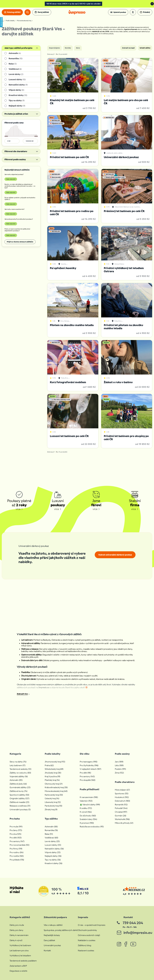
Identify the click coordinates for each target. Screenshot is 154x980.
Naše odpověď (11, 179)
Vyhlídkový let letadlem (20, 956)
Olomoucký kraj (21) (54, 784)
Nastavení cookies (86, 951)
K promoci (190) (87, 823)
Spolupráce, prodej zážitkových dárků (61, 930)
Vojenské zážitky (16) (19, 776)
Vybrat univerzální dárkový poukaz (115, 555)
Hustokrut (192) (122, 797)
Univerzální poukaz (52, 945)
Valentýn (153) (86, 801)
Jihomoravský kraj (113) (55, 762)
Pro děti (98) (85, 773)
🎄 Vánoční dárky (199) (90, 805)
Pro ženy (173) (16, 830)
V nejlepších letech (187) (90, 769)
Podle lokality (10, 21)
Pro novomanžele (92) (19, 845)
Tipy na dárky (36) (53, 860)
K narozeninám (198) (89, 797)
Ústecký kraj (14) (52, 798)
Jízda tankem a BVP (18, 966)
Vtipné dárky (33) (53, 852)
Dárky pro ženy (16, 930)
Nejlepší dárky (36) (53, 856)
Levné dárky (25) (52, 841)
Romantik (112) (121, 805)
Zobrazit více (22, 694)
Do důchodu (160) (88, 816)
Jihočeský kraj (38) (53, 773)
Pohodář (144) (121, 808)
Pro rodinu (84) (17, 852)
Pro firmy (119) (16, 849)
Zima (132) (119, 773)
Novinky (68, 48)
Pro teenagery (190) (88, 762)
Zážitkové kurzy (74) (18, 791)
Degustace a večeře (18, 971)
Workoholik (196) (122, 819)
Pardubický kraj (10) (53, 806)
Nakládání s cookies (87, 940)
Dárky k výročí (16, 940)
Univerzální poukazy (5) (20, 809)
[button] (118, 12)
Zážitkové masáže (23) (19, 802)
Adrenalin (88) (51, 827)
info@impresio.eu (138, 933)
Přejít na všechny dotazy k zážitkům (20, 242)
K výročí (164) (86, 812)
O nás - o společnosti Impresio (92, 925)
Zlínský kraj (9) (51, 809)
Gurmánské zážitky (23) (20, 787)
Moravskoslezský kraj (24, 21)
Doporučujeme (54, 48)
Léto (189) (119, 765)
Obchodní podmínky (87, 930)
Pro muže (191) (16, 827)
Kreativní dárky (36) (53, 863)
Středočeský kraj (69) (54, 769)
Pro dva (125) (15, 834)
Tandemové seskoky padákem (23, 961)
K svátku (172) (86, 808)
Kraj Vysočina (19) (52, 776)
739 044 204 (133, 923)
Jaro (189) (119, 762)
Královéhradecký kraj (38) (56, 787)
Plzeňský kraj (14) (52, 780)
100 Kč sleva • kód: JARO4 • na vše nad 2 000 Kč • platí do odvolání (73, 4)
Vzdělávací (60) (51, 838)
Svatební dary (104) (88, 819)
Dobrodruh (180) (122, 801)
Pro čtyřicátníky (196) (89, 765)
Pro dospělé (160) (87, 780)
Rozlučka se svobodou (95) (92, 827)
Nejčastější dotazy (52, 935)
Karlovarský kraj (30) (54, 795)
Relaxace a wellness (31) (20, 806)
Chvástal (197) (121, 812)
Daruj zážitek (49, 940)
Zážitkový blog (84, 945)
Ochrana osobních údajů (89, 935)
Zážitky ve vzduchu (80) (20, 773)
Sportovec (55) (122, 794)
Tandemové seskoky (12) (20, 769)
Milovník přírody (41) (124, 823)
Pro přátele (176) (17, 860)
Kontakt (47, 951)
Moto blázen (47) (122, 790)
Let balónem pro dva (19, 951)
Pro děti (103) (16, 838)
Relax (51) (49, 834)
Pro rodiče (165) (17, 856)
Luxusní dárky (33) (53, 845)
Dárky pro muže (17, 925)
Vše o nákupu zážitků (53, 925)
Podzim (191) (120, 769)
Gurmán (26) (120, 816)
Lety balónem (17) (17, 765)
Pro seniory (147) (17, 841)
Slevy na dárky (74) (18, 762)
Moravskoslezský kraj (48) (56, 791)
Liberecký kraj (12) (53, 802)
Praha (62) (49, 765)
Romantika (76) (51, 830)
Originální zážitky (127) (19, 798)
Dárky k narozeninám (19, 935)
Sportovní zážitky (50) (19, 795)
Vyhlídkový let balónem (20, 945)
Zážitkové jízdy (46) (18, 784)
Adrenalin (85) (16, 780)
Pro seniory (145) (87, 776)
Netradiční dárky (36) (54, 849)
